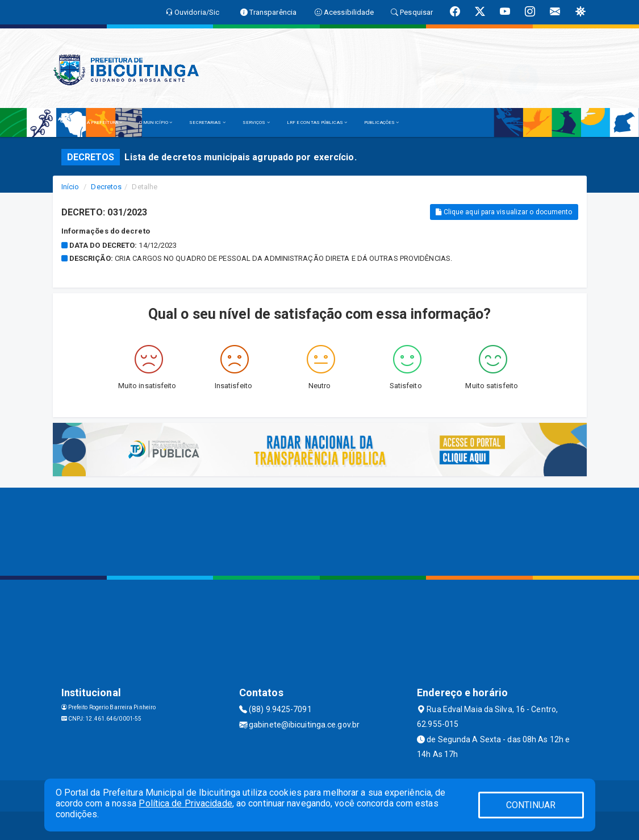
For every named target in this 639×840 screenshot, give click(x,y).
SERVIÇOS (256, 122)
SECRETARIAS (207, 122)
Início (70, 187)
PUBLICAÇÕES (381, 122)
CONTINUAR (531, 805)
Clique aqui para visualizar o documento (504, 212)
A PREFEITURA (105, 122)
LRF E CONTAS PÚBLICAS (317, 122)
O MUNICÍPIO (156, 122)
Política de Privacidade (185, 803)
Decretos (106, 187)
